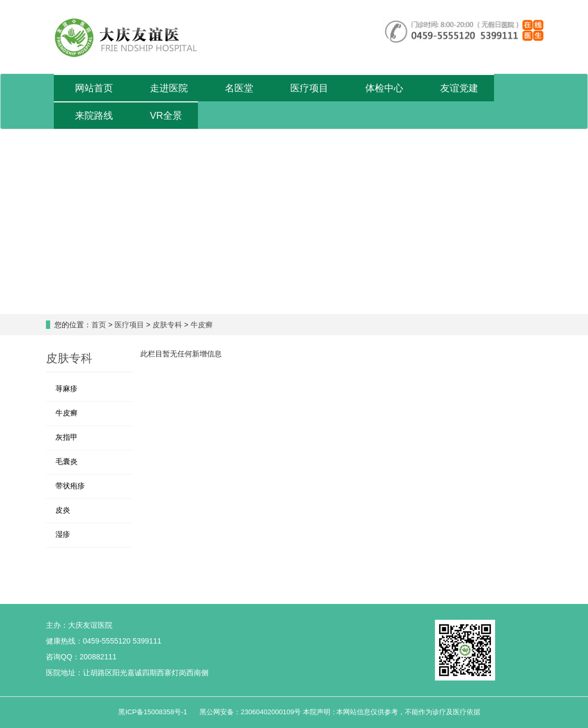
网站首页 (94, 88)
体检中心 (384, 88)
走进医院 (169, 88)
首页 (99, 325)
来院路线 (94, 116)
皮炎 (63, 510)
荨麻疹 (67, 389)
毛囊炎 (67, 461)
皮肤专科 (167, 325)
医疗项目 (309, 88)
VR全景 (166, 116)
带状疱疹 (70, 486)
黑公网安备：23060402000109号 (250, 712)
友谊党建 (459, 88)
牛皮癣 (202, 325)
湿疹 (63, 534)
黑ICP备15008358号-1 (154, 712)
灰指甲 (67, 437)
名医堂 (239, 88)
